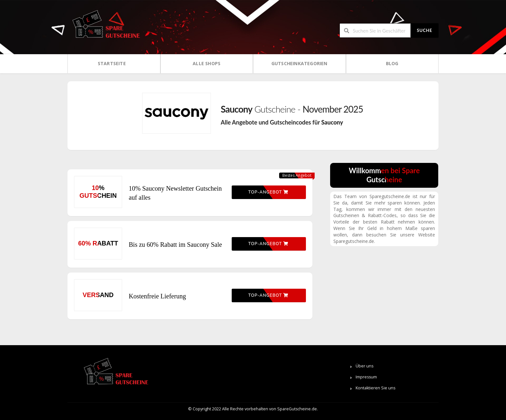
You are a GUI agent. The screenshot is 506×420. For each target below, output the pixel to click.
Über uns (364, 366)
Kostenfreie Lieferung (157, 296)
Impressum (366, 377)
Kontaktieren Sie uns (375, 388)
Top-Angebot (268, 192)
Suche (425, 30)
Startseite (112, 63)
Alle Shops (207, 63)
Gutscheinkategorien (299, 63)
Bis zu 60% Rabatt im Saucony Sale (175, 245)
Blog (392, 63)
